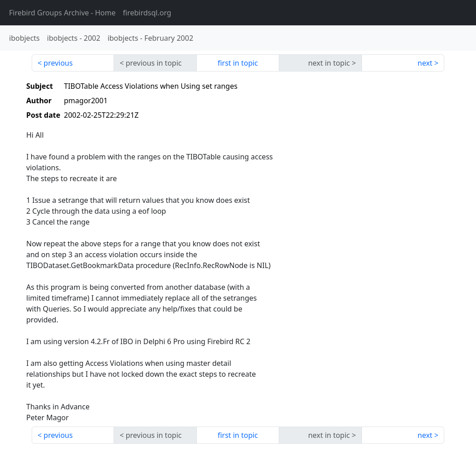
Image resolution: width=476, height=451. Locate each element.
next (425, 63)
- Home (62, 13)
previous (58, 63)
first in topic (238, 63)
